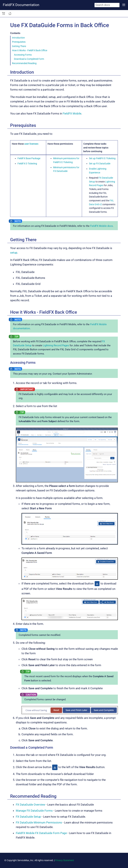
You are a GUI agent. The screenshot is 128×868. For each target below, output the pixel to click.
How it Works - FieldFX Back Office (30, 50)
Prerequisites (19, 42)
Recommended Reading (24, 63)
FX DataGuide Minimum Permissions (39, 822)
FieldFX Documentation (21, 5)
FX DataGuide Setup (28, 817)
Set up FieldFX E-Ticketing (102, 158)
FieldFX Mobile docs (101, 226)
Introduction (18, 38)
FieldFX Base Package (29, 158)
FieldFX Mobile (72, 113)
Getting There (19, 46)
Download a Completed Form (29, 59)
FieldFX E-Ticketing (27, 164)
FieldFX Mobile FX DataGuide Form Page (41, 833)
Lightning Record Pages (56, 345)
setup (14, 253)
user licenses (31, 144)
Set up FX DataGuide (100, 164)
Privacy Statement (64, 860)
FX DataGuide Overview (30, 805)
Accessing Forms (23, 55)
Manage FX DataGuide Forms (34, 811)
